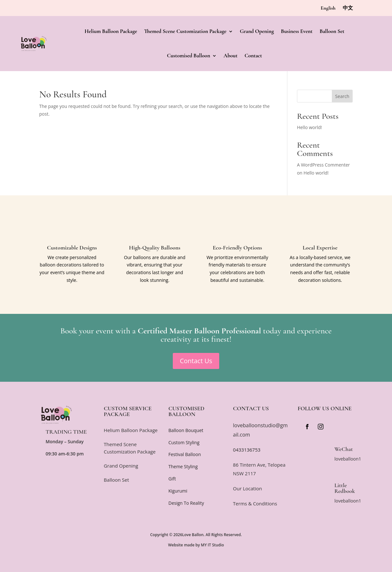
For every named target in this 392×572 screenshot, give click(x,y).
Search (342, 96)
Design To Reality (186, 503)
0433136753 (247, 450)
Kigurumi (178, 491)
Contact (253, 56)
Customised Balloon (189, 56)
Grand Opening (257, 31)
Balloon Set (332, 31)
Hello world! (309, 127)
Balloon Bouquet (186, 430)
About (231, 56)
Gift (172, 479)
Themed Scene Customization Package (185, 31)
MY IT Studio (212, 545)
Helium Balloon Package (111, 31)
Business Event (297, 31)
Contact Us (196, 361)
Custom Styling (184, 442)
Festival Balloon (185, 454)
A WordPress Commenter (323, 165)
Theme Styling (183, 466)
